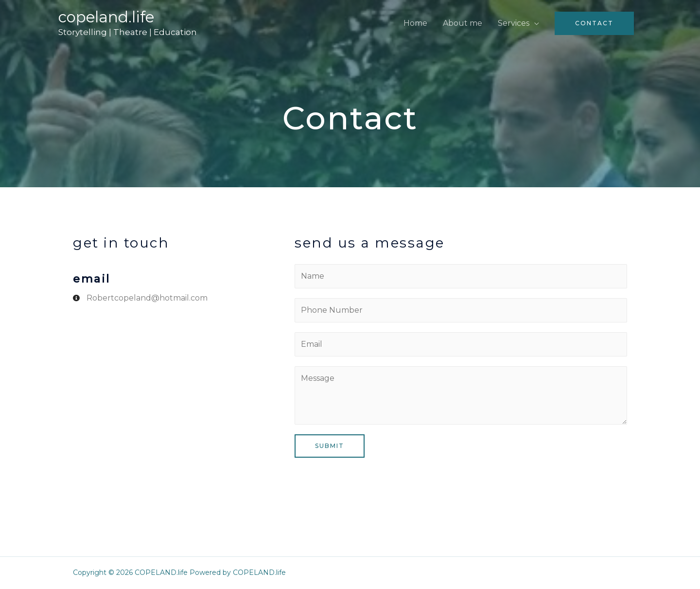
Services (514, 23)
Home (415, 23)
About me (463, 23)
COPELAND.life (106, 17)
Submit (330, 446)
